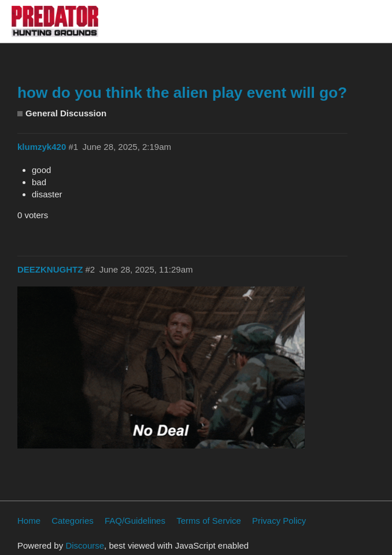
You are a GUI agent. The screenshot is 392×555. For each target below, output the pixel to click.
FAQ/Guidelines (135, 521)
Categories (73, 521)
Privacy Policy (279, 521)
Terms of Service (209, 521)
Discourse (85, 545)
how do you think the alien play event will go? (182, 93)
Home (29, 521)
